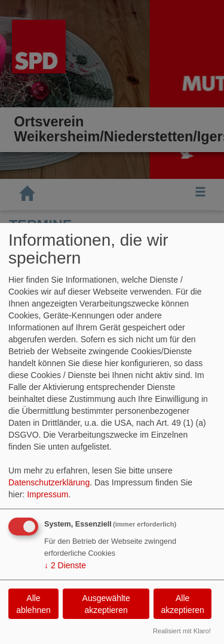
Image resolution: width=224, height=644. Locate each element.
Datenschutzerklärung (49, 482)
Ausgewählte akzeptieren (106, 604)
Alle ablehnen (33, 604)
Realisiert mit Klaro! (182, 631)
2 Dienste (65, 565)
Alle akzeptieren (182, 604)
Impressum (47, 494)
